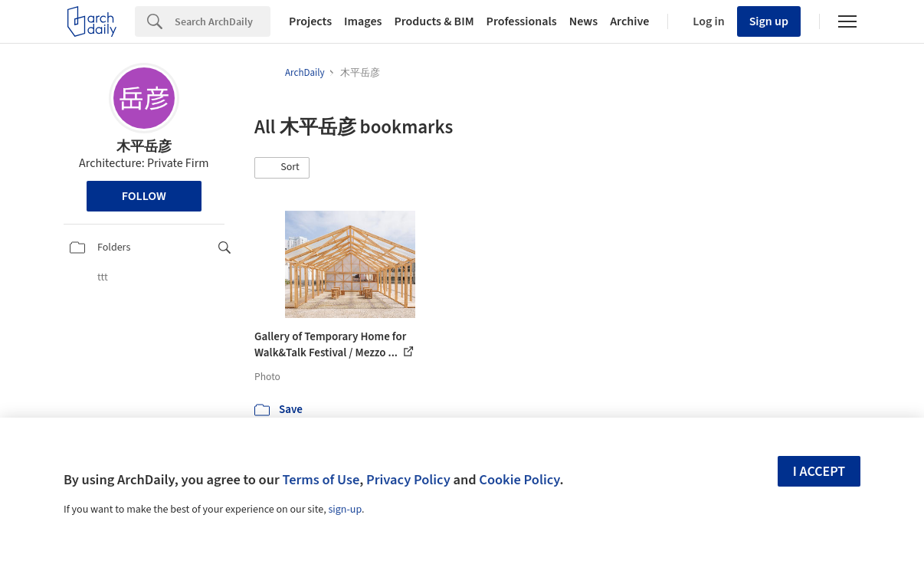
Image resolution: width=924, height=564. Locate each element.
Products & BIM (434, 21)
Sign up (769, 21)
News (583, 21)
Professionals (522, 21)
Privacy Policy (408, 480)
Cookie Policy (519, 480)
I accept (819, 472)
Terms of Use (321, 480)
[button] (282, 168)
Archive (629, 21)
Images (363, 21)
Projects (310, 21)
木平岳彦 (144, 147)
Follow (144, 196)
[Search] (223, 21)
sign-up (345, 510)
